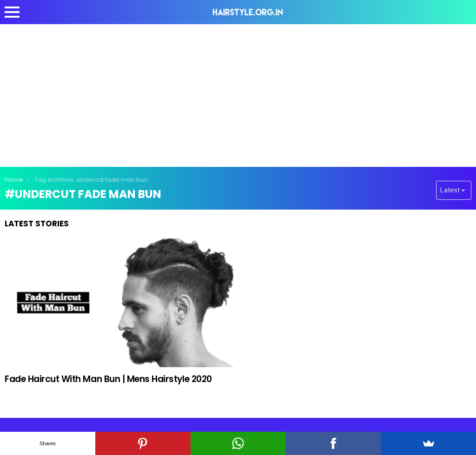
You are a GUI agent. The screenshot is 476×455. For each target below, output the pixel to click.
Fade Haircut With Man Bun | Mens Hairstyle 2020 (108, 379)
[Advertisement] (238, 94)
